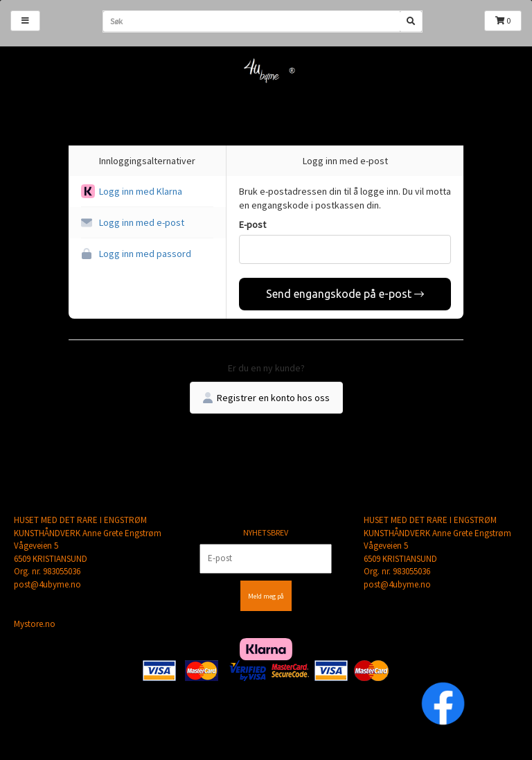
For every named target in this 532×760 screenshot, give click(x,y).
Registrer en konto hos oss (266, 398)
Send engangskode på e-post (345, 294)
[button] (147, 192)
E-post (252, 224)
